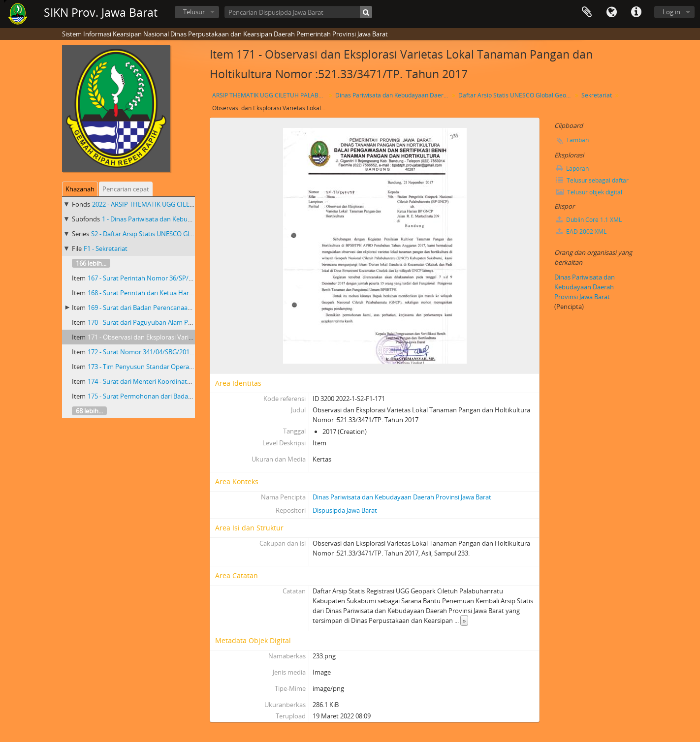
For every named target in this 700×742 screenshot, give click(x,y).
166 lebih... (91, 263)
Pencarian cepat (126, 189)
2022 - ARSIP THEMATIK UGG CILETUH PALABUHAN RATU (175, 204)
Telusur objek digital (589, 192)
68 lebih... (89, 411)
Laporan (573, 169)
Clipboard (587, 12)
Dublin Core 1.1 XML (589, 220)
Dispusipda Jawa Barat (345, 510)
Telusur (194, 12)
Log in (671, 12)
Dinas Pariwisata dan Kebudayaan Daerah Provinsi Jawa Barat (393, 95)
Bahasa (611, 12)
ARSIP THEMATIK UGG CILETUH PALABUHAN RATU (270, 95)
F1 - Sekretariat (106, 248)
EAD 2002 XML (581, 232)
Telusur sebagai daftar (592, 180)
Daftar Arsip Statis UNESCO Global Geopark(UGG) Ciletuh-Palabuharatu (516, 95)
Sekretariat (597, 95)
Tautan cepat (636, 12)
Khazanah (80, 189)
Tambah (577, 140)
